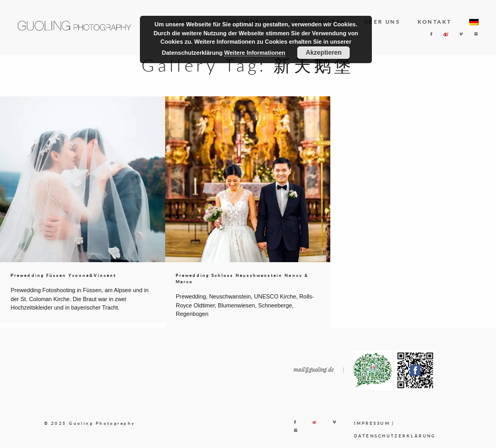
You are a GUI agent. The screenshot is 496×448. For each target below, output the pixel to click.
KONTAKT (435, 22)
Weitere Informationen (255, 53)
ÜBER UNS (382, 22)
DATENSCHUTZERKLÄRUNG (395, 436)
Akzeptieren (323, 53)
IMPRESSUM (372, 423)
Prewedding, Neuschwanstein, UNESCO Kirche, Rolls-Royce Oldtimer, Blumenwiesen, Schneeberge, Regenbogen (245, 305)
